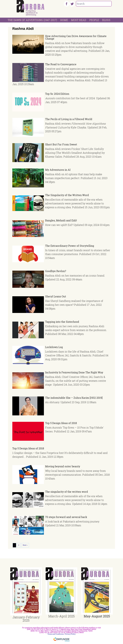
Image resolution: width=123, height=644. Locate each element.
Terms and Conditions (56, 634)
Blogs (106, 20)
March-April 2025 (61, 616)
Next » (25, 545)
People (94, 20)
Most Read (79, 20)
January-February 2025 (26, 619)
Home (64, 20)
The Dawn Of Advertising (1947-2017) (32, 20)
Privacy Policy (70, 634)
